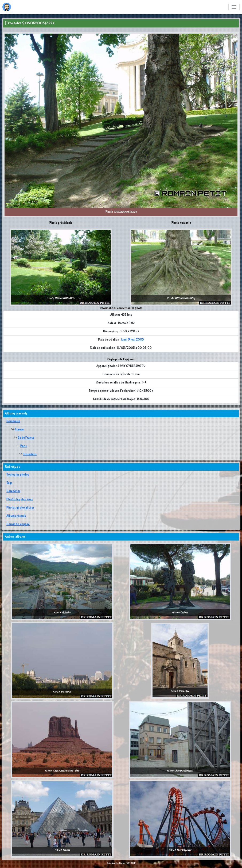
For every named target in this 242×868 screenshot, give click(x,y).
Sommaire (13, 421)
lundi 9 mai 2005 (132, 340)
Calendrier (13, 491)
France (19, 430)
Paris (24, 446)
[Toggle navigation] (234, 7)
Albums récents (16, 516)
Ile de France (26, 438)
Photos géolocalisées (20, 508)
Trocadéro (30, 454)
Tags (9, 483)
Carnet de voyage (18, 524)
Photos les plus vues (20, 499)
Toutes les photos (18, 475)
